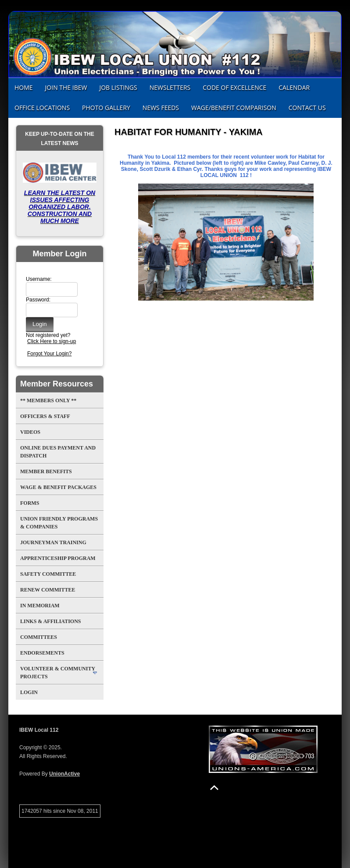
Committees (39, 637)
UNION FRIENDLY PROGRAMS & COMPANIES (59, 523)
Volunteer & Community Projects (58, 673)
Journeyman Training (53, 542)
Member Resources (57, 384)
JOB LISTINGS (118, 87)
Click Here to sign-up (52, 341)
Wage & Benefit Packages (58, 487)
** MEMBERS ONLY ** (48, 400)
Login (29, 692)
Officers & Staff (45, 416)
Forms (30, 503)
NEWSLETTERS (170, 87)
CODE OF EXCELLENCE (234, 87)
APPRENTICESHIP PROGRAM (58, 558)
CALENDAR (294, 87)
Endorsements (42, 653)
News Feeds (161, 108)
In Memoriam (40, 606)
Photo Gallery (106, 108)
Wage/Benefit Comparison (234, 108)
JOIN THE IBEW (66, 87)
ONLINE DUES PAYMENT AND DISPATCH (58, 452)
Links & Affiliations (50, 621)
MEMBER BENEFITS (46, 471)
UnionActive (64, 774)
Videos (30, 432)
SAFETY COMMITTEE (48, 574)
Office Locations (42, 108)
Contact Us (307, 108)
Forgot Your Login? (49, 354)
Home (24, 87)
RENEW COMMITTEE (48, 590)
